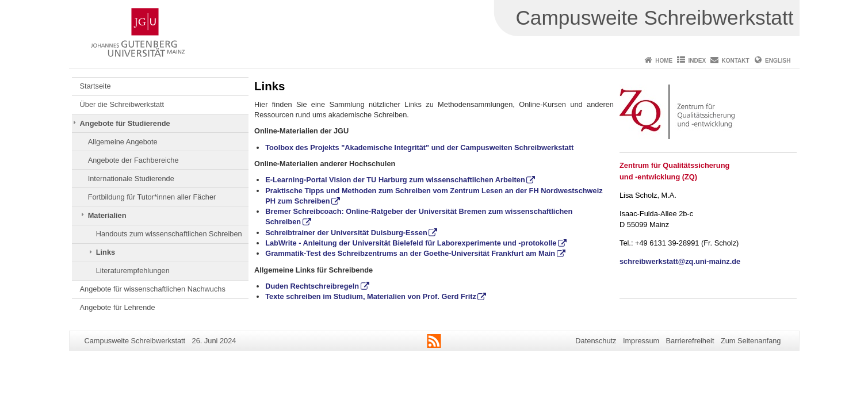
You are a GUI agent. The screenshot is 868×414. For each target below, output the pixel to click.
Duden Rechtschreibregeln (312, 286)
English (778, 61)
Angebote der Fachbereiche (133, 160)
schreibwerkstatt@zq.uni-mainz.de (680, 261)
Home (664, 61)
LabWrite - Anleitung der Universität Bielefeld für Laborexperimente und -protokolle (411, 243)
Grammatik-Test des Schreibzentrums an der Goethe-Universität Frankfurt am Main (410, 253)
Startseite (95, 86)
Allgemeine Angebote (123, 142)
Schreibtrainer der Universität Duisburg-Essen (346, 233)
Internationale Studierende (131, 179)
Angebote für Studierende (125, 123)
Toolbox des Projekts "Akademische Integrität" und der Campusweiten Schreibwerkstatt (419, 147)
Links (106, 252)
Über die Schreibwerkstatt (122, 104)
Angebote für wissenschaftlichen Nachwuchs (153, 289)
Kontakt (736, 61)
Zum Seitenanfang (751, 341)
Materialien (107, 215)
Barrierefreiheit (690, 341)
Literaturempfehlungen (133, 271)
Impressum (641, 341)
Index (697, 61)
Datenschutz (596, 341)
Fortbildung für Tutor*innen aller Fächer (152, 197)
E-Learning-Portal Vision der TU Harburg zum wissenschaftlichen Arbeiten (395, 180)
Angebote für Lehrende (118, 307)
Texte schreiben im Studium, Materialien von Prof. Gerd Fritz (371, 296)
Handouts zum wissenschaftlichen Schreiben (169, 234)
